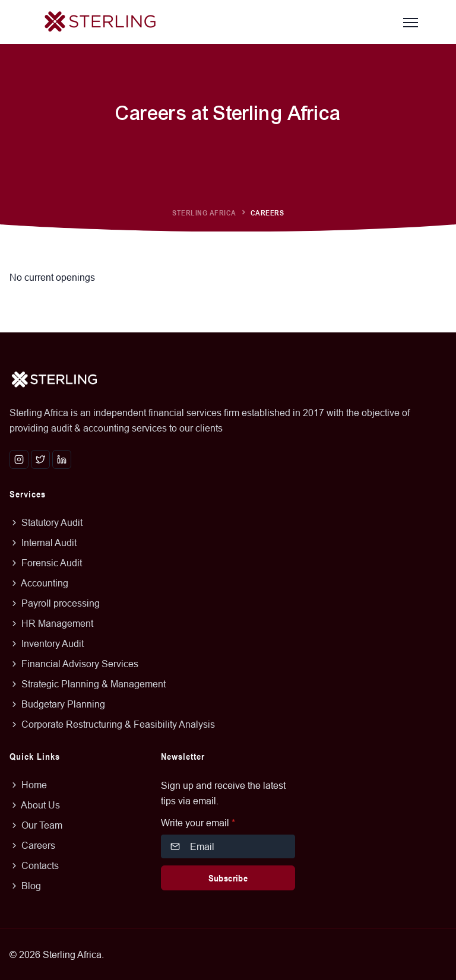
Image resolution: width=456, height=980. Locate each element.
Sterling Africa (204, 213)
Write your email (198, 823)
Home (28, 785)
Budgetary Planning (57, 704)
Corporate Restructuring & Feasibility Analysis (112, 724)
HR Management (51, 623)
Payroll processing (55, 603)
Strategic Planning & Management (88, 684)
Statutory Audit (46, 522)
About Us (35, 805)
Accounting (39, 583)
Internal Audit (43, 543)
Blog (25, 886)
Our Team (36, 825)
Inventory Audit (47, 643)
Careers (32, 845)
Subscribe (228, 878)
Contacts (34, 865)
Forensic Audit (46, 563)
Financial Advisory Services (74, 664)
